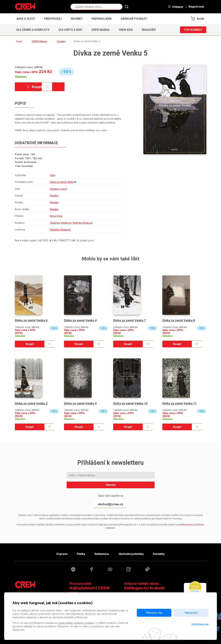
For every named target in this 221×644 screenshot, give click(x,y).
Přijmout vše (154, 613)
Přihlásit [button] (175, 7)
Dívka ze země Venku (62, 182)
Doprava (62, 554)
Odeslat (110, 485)
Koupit (34, 87)
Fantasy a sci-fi (58, 189)
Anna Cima (56, 216)
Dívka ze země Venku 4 (80, 320)
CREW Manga (100, 30)
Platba (81, 554)
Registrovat (196, 7)
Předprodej (53, 19)
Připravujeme (102, 19)
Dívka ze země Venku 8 (179, 320)
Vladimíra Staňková (61, 223)
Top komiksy (193, 30)
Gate (52, 175)
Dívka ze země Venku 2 (31, 403)
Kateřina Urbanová (60, 230)
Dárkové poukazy (134, 19)
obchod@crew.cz (110, 504)
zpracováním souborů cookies (76, 623)
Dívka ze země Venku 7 (129, 320)
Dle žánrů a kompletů (33, 30)
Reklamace (102, 554)
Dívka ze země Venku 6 (31, 320)
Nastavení (191, 613)
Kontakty (159, 554)
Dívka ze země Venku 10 (130, 403)
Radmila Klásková (83, 223)
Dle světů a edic (70, 30)
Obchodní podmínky (131, 554)
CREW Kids (126, 30)
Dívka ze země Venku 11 (180, 403)
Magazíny (149, 30)
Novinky (77, 19)
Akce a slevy (26, 19)
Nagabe (54, 196)
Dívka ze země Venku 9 (80, 403)
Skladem (21, 77)
